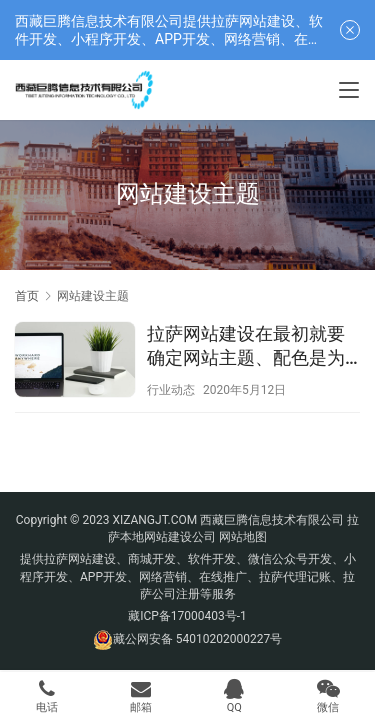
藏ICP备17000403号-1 (187, 616)
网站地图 (243, 537)
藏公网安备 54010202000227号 (197, 639)
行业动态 (171, 390)
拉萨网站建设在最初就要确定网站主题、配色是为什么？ (246, 346)
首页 (27, 296)
